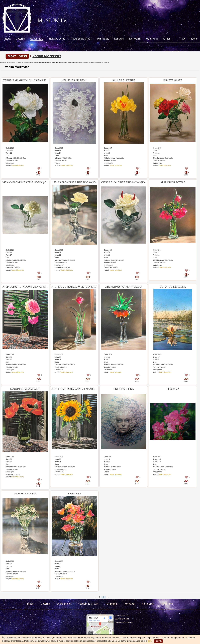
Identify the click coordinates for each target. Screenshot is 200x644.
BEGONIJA (173, 389)
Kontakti (119, 39)
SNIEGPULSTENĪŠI (25, 493)
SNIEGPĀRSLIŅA (124, 389)
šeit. (150, 641)
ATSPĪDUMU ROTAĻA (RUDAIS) (124, 287)
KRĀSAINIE (74, 493)
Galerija (20, 39)
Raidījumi (152, 39)
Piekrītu (158, 641)
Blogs (8, 39)
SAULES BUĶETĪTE (124, 80)
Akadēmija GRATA (82, 39)
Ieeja (194, 39)
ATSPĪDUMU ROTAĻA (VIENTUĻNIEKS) (74, 287)
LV (184, 39)
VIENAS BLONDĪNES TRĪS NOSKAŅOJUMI (27, 182)
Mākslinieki (37, 39)
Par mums (103, 39)
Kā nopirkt (135, 39)
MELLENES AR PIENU (74, 80)
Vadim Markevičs (17, 67)
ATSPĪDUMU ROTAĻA (173, 182)
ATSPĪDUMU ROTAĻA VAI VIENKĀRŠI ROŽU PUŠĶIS (33, 287)
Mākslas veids (57, 39)
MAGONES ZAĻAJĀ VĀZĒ (25, 389)
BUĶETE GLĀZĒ (173, 80)
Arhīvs (167, 39)
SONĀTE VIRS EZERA (173, 287)
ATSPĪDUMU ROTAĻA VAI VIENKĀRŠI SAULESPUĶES (83, 389)
